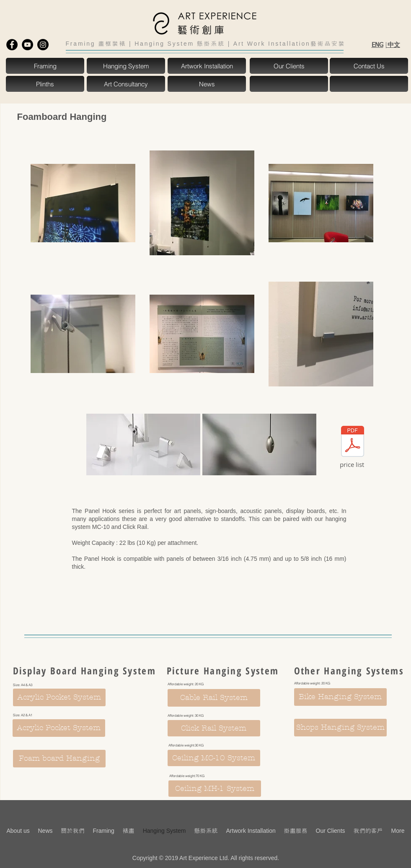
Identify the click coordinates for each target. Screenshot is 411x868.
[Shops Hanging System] (340, 728)
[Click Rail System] (214, 728)
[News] (207, 84)
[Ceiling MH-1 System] (215, 789)
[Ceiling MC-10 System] (214, 758)
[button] (289, 84)
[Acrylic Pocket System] (59, 697)
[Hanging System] (126, 66)
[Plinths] (45, 84)
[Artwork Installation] (207, 66)
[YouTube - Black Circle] (27, 45)
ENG (377, 45)
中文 (393, 45)
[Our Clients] (289, 66)
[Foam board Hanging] (59, 759)
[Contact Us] (369, 66)
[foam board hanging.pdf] (353, 442)
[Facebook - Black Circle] (12, 45)
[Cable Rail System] (214, 698)
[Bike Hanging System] (340, 697)
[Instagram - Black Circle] (43, 45)
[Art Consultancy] (126, 84)
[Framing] (45, 66)
